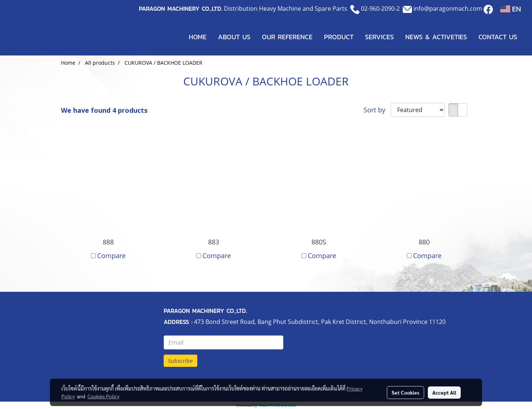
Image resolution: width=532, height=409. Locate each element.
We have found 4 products (104, 110)
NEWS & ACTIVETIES (436, 37)
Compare (111, 256)
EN (511, 9)
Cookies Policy (103, 396)
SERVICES (379, 37)
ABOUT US (234, 37)
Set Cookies (405, 392)
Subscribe (180, 361)
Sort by (377, 110)
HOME (198, 37)
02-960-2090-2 (380, 9)
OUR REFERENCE (287, 37)
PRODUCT (339, 37)
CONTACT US (498, 37)
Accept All (444, 392)
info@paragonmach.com (448, 9)
